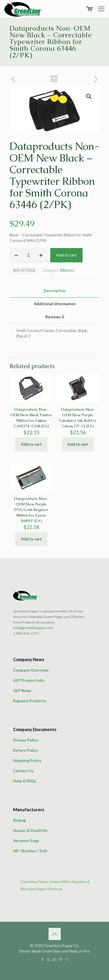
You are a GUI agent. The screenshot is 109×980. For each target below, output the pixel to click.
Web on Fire (79, 951)
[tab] (54, 291)
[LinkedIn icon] (54, 959)
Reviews (55, 317)
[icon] (67, 959)
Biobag (19, 820)
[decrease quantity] (16, 255)
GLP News (22, 691)
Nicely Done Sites (46, 951)
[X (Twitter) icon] (48, 959)
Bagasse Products (30, 701)
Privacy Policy (26, 740)
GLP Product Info (29, 680)
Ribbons (67, 270)
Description (55, 291)
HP (16, 851)
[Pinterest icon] (61, 959)
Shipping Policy (27, 761)
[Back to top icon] (55, 934)
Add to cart (66, 255)
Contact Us (23, 771)
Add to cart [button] (31, 444)
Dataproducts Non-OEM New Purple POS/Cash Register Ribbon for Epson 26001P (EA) (31, 510)
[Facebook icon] (42, 959)
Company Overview (31, 670)
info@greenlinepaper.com (33, 628)
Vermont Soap (26, 841)
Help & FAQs (25, 781)
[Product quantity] (28, 255)
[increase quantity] (41, 255)
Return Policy (26, 750)
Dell (43, 851)
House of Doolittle (30, 830)
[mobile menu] (101, 9)
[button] (89, 96)
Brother (29, 851)
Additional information (55, 304)
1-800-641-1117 (26, 633)
